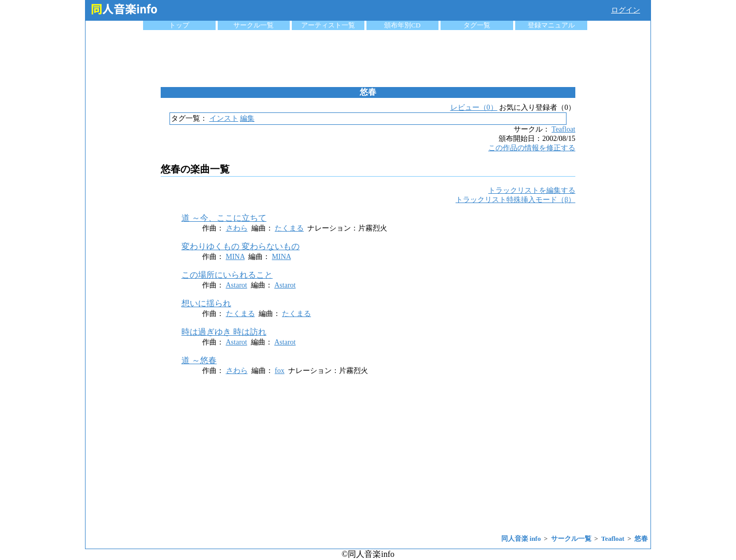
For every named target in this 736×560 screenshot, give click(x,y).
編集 (247, 118)
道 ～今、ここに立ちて (224, 218)
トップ (179, 25)
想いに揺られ (206, 303)
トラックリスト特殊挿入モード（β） (515, 200)
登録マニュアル (551, 25)
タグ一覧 (477, 25)
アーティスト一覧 (328, 25)
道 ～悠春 (199, 360)
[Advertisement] (368, 59)
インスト (224, 118)
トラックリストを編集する (532, 190)
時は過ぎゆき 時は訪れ (224, 332)
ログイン (626, 10)
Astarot (237, 285)
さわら (237, 228)
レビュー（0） (474, 107)
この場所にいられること (227, 275)
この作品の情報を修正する (532, 148)
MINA (236, 257)
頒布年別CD (402, 25)
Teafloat (563, 129)
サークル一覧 (253, 25)
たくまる (289, 228)
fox (280, 371)
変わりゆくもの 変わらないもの (240, 246)
